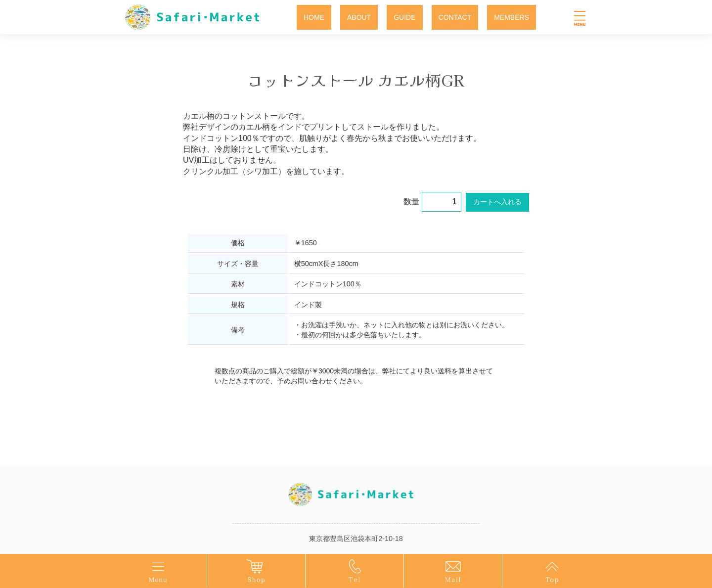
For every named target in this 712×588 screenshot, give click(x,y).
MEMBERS (512, 17)
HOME (314, 17)
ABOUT (359, 17)
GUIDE (404, 17)
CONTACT (455, 17)
